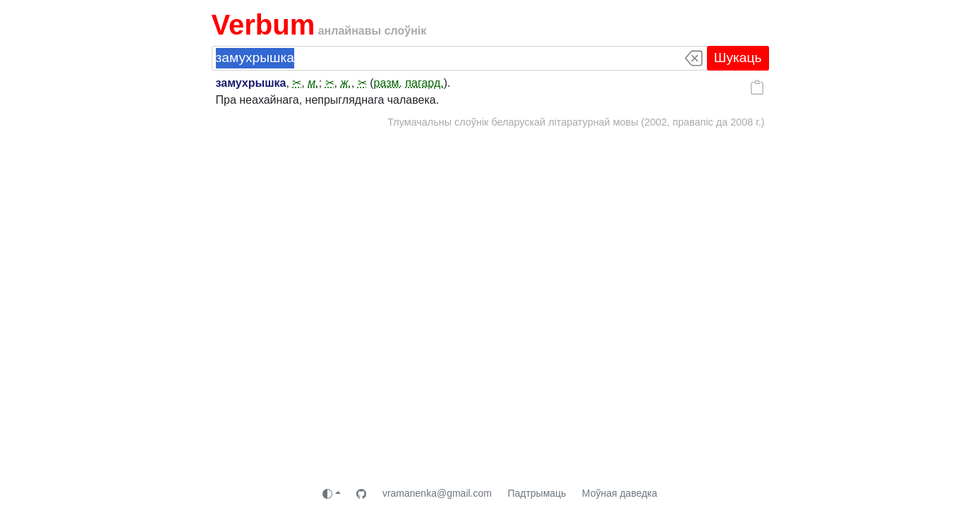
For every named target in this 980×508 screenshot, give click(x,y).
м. (313, 83)
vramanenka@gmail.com (437, 493)
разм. (388, 83)
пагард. (424, 83)
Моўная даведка (620, 493)
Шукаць (738, 58)
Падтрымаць (537, 493)
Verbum (264, 25)
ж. (345, 83)
